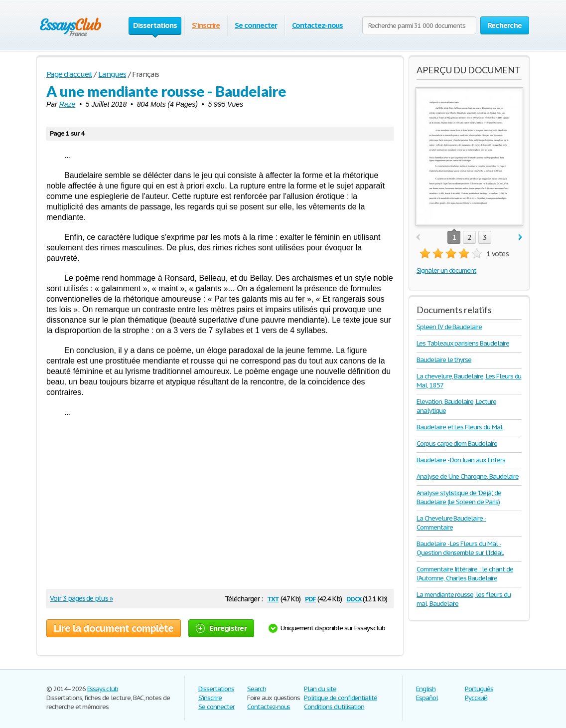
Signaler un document (446, 271)
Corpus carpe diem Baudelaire (457, 444)
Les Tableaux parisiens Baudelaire (463, 343)
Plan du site (320, 689)
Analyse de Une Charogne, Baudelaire (468, 476)
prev (418, 238)
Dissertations (216, 689)
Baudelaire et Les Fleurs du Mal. (460, 427)
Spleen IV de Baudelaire (449, 327)
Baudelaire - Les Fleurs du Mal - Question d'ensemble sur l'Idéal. (460, 548)
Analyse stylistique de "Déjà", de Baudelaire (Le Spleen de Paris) (459, 497)
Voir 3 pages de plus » (81, 598)
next (520, 238)
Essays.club (103, 689)
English (426, 689)
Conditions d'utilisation (334, 707)
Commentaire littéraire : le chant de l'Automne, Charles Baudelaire (465, 574)
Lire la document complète (114, 628)
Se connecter (256, 25)
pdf (310, 598)
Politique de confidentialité (341, 698)
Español (427, 698)
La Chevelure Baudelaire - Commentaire (451, 523)
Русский (476, 698)
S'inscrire (206, 25)
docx (354, 598)
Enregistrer (221, 628)
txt (273, 598)
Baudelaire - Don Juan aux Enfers (461, 460)
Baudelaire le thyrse (444, 360)
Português (479, 689)
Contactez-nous (317, 25)
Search (257, 689)
